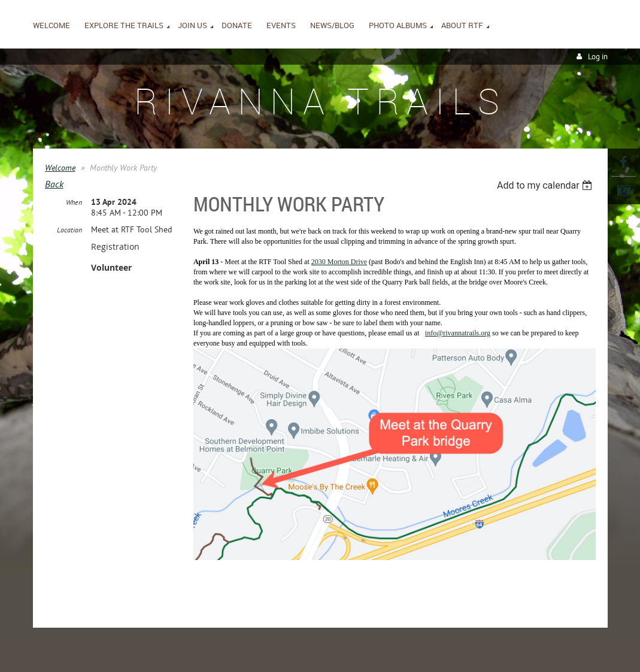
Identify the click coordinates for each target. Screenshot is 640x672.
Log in (598, 57)
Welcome (60, 168)
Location (69, 230)
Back (54, 184)
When (74, 202)
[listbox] (546, 185)
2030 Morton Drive (339, 267)
